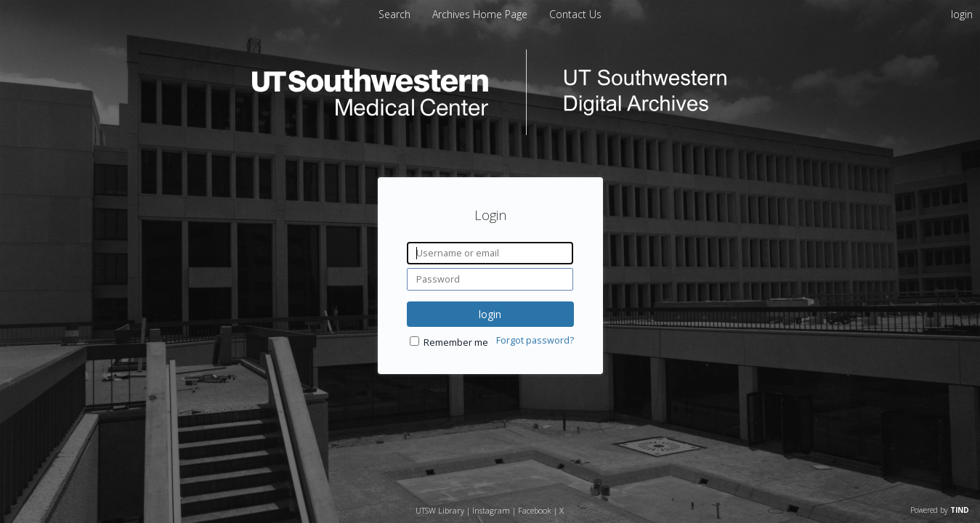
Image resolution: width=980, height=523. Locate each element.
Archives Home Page (481, 14)
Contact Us (575, 14)
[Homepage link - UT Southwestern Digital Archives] (490, 131)
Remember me (456, 342)
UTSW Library (440, 510)
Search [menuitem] (394, 14)
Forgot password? (535, 340)
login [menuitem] (962, 14)
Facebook (535, 510)
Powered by (940, 510)
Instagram (491, 510)
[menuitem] (481, 14)
